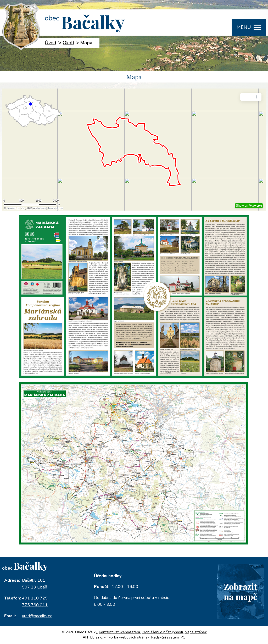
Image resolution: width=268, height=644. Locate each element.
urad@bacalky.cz (37, 616)
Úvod (51, 43)
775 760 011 (35, 605)
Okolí (68, 43)
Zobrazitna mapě (241, 591)
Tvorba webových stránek (128, 637)
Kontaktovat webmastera (119, 632)
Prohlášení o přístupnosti (162, 632)
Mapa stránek (196, 632)
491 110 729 (35, 598)
